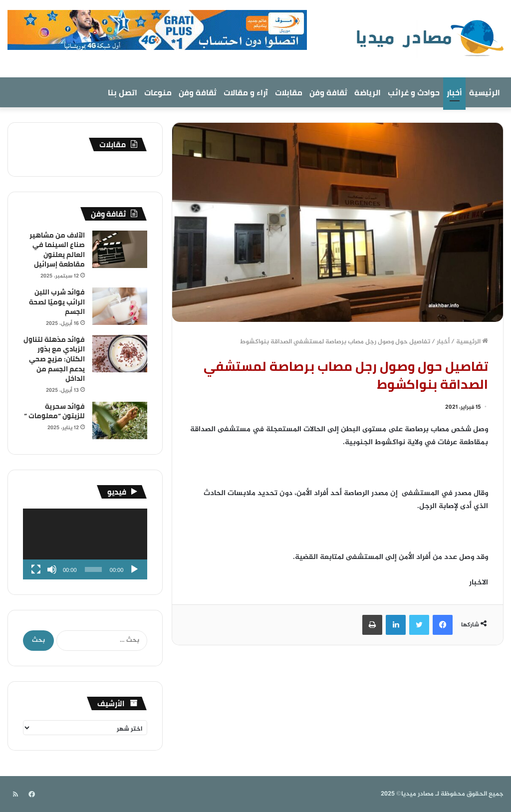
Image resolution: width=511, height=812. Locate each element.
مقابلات (289, 92)
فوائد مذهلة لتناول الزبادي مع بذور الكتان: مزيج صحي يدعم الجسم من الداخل (54, 359)
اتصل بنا (123, 92)
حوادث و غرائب (414, 92)
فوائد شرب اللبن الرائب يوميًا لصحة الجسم (57, 302)
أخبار (454, 92)
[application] (85, 544)
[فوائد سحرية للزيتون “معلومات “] (120, 420)
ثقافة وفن (328, 92)
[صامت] (52, 569)
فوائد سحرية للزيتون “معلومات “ (54, 411)
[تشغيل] (134, 569)
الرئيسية (485, 92)
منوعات (158, 92)
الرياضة (368, 92)
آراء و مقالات (246, 92)
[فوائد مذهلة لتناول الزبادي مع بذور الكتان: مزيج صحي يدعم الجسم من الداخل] (120, 354)
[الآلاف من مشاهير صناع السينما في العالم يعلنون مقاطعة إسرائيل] (120, 249)
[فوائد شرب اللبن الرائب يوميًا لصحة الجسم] (120, 306)
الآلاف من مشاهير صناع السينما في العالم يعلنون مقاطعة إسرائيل (57, 250)
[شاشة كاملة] (36, 569)
